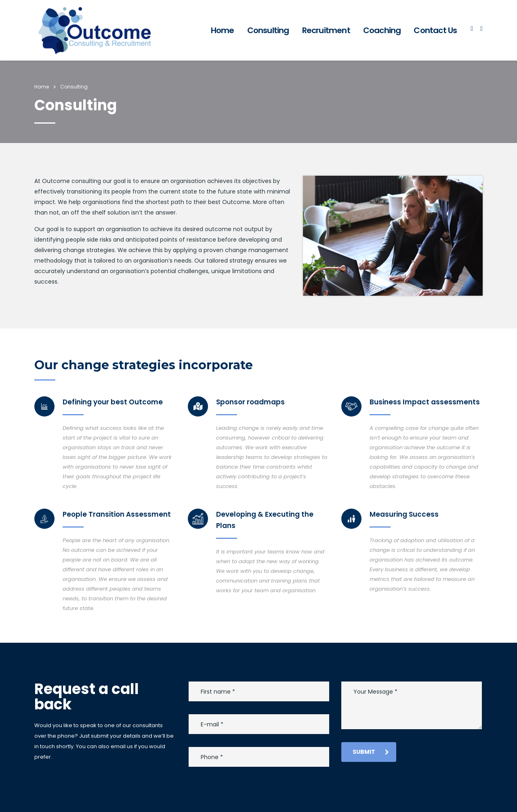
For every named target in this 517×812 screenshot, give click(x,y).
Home (223, 30)
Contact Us (435, 30)
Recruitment (326, 30)
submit (371, 752)
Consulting (268, 30)
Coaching (382, 30)
